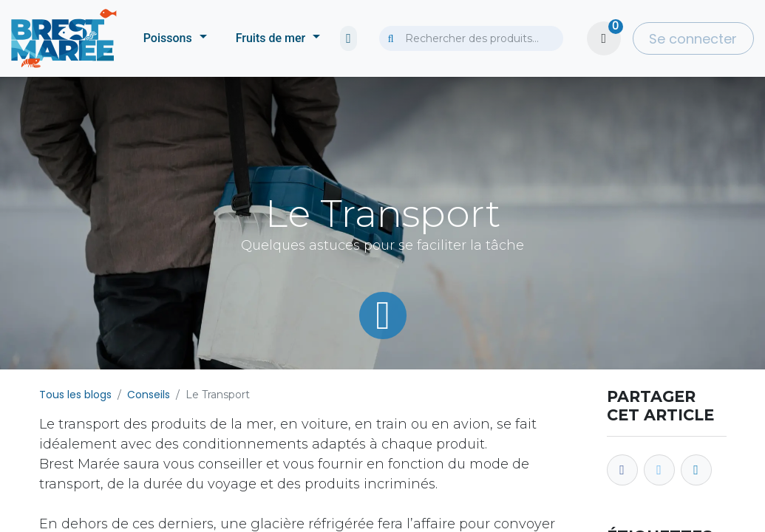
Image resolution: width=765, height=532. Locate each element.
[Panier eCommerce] (604, 38)
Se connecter (693, 39)
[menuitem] (175, 38)
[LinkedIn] (696, 470)
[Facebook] (622, 470)
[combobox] (471, 38)
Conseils (149, 395)
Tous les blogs (75, 395)
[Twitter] (659, 470)
